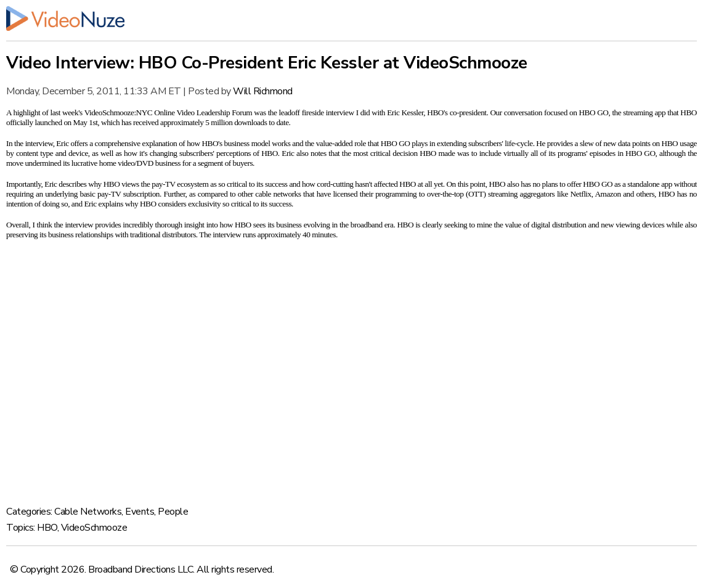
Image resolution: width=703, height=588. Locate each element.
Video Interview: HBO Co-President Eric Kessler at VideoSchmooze (267, 63)
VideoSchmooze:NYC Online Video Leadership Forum (169, 112)
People (173, 512)
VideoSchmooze (94, 528)
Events (140, 512)
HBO (47, 528)
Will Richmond (263, 91)
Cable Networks (88, 512)
